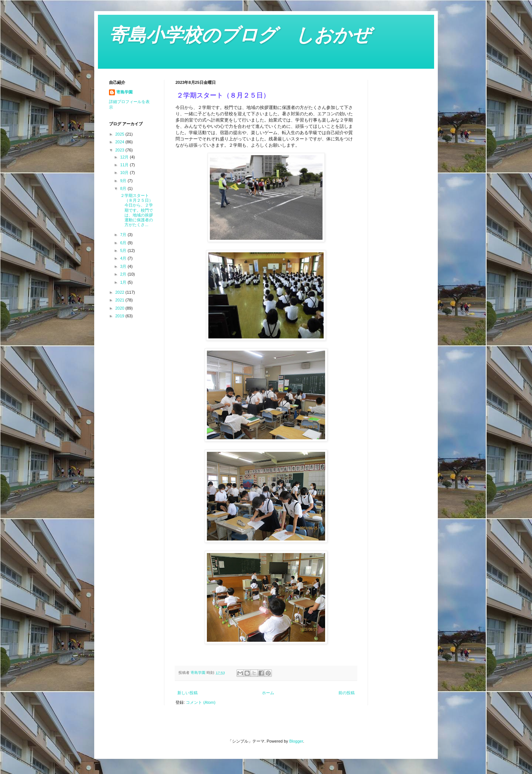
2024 (120, 142)
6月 (124, 243)
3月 (124, 266)
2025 (120, 134)
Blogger (296, 741)
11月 (125, 165)
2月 (124, 274)
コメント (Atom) (201, 702)
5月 (124, 250)
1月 (124, 282)
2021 (120, 300)
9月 (124, 181)
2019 (120, 316)
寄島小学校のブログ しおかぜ (240, 35)
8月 (124, 188)
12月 (125, 157)
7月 (124, 235)
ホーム (268, 693)
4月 (124, 258)
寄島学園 (125, 92)
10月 (125, 173)
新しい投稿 (187, 693)
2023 (120, 150)
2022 (120, 292)
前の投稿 (347, 693)
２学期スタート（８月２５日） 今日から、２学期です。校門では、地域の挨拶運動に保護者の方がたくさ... (136, 210)
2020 (120, 308)
